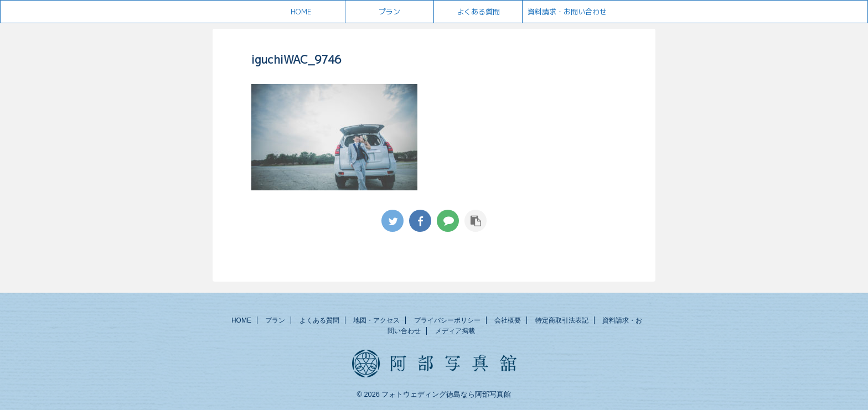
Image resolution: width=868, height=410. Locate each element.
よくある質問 (478, 12)
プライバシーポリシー (447, 320)
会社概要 (508, 320)
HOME (301, 12)
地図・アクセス (376, 320)
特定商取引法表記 (562, 320)
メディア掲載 (455, 331)
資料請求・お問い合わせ (567, 12)
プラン (389, 12)
